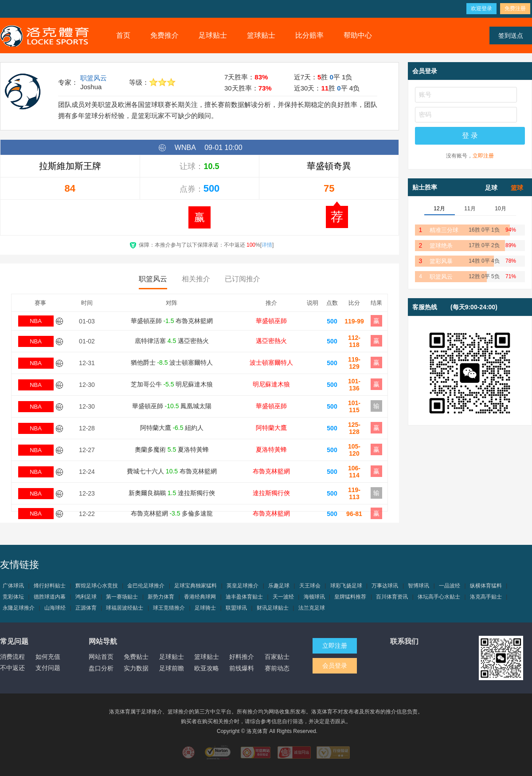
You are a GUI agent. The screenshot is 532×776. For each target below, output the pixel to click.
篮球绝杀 (441, 246)
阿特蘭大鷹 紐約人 (172, 428)
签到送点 (511, 35)
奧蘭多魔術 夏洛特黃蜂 (172, 449)
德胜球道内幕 (50, 597)
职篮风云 (94, 78)
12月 (439, 209)
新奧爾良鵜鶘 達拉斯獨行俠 (172, 493)
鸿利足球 (86, 597)
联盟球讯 (236, 608)
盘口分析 (101, 668)
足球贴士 (213, 35)
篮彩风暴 (441, 261)
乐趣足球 (279, 586)
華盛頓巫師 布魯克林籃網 (172, 321)
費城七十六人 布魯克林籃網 (172, 471)
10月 (500, 209)
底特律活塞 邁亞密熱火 (172, 341)
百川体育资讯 (392, 597)
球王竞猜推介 (169, 608)
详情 (267, 245)
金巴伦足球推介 (146, 586)
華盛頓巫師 (271, 321)
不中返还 (12, 668)
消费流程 (12, 657)
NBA (36, 321)
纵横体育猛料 (486, 586)
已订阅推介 (243, 279)
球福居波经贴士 (125, 608)
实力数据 (136, 668)
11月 (470, 209)
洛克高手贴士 (486, 597)
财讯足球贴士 (273, 608)
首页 (123, 35)
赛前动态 (277, 668)
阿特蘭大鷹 (271, 428)
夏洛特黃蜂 (271, 449)
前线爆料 (242, 668)
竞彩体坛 (13, 597)
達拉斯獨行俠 (271, 493)
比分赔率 (309, 35)
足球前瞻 (172, 668)
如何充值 (48, 657)
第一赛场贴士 (122, 597)
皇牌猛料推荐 (350, 597)
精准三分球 (444, 230)
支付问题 (48, 668)
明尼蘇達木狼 (271, 384)
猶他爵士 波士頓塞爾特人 (172, 362)
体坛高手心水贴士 (439, 597)
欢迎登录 (481, 8)
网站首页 (101, 657)
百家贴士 (277, 657)
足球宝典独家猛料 (196, 586)
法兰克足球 (312, 608)
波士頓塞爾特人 (271, 362)
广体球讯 (13, 586)
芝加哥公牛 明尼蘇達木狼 (172, 384)
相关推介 (196, 279)
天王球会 (310, 586)
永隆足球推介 (19, 608)
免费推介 (164, 35)
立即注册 (483, 156)
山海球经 (55, 608)
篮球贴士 (261, 35)
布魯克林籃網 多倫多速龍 (172, 513)
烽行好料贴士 (50, 586)
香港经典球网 (200, 597)
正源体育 (86, 608)
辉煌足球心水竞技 (97, 586)
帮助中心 (358, 35)
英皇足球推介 (243, 586)
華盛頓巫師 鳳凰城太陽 (172, 406)
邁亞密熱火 (271, 341)
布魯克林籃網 (271, 471)
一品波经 (450, 586)
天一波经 (283, 597)
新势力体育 (161, 597)
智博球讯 (419, 586)
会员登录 (335, 666)
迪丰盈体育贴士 (244, 597)
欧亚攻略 (207, 668)
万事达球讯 (385, 586)
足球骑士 (205, 608)
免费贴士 (136, 657)
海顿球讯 (314, 597)
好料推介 (242, 657)
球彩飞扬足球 (346, 586)
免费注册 (515, 8)
